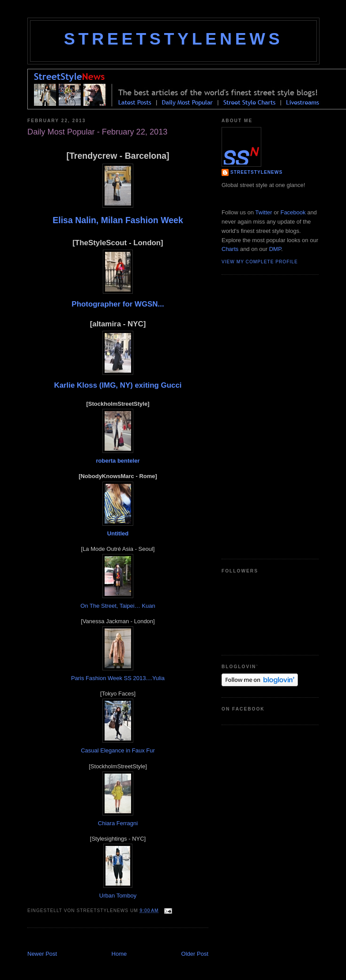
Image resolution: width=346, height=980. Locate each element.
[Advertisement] (131, 940)
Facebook (293, 212)
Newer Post (42, 954)
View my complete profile (260, 262)
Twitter (263, 212)
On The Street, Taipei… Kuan (118, 606)
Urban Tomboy (118, 896)
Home (119, 954)
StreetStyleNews (173, 39)
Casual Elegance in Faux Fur (118, 750)
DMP (275, 249)
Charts (230, 249)
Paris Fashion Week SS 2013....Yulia (118, 678)
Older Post (195, 954)
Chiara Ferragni (118, 823)
